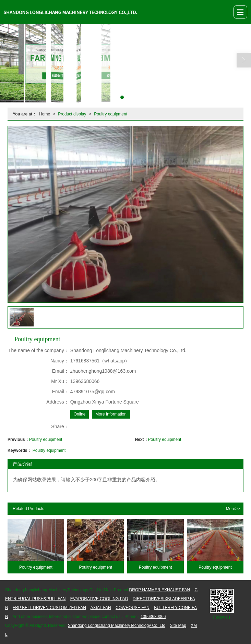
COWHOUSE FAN (133, 608)
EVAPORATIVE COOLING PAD (99, 599)
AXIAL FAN (101, 608)
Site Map (178, 626)
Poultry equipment (111, 114)
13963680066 (153, 617)
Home (45, 114)
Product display (72, 114)
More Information (111, 414)
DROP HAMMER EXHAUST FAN (160, 590)
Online (80, 414)
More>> (233, 509)
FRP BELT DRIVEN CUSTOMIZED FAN (49, 608)
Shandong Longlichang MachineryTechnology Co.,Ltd (117, 626)
